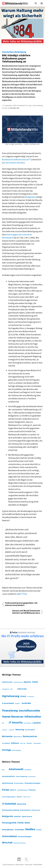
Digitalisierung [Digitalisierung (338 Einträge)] (11, 696)
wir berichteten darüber (13, 163)
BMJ (20, 594)
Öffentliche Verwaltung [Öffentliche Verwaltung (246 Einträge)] (20, 843)
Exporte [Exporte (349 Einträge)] (13, 790)
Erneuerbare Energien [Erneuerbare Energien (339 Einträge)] (32, 783)
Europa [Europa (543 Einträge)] (6, 790)
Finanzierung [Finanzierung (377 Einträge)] (10, 711)
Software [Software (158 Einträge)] (15, 743)
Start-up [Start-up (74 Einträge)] (22, 743)
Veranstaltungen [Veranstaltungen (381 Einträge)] (25, 837)
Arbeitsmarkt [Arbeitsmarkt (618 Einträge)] (16, 769)
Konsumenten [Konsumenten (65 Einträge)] (28, 723)
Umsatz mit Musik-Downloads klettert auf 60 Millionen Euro (26, 612)
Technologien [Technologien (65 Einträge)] (37, 743)
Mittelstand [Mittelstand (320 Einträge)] (36, 810)
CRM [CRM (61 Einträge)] (12, 689)
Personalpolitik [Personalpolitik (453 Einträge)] (9, 823)
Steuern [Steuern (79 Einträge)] (29, 743)
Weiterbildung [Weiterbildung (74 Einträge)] (16, 750)
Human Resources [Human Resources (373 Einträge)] (13, 717)
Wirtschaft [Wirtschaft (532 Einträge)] (7, 843)
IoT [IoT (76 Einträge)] (3, 723)
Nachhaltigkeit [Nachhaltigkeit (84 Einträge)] (30, 730)
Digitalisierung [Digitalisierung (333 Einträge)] (7, 783)
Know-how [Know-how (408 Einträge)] (22, 804)
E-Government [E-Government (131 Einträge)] (8, 703)
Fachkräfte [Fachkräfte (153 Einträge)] (26, 703)
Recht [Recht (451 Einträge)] (27, 823)
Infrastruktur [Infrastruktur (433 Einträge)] (33, 717)
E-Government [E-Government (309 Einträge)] (19, 783)
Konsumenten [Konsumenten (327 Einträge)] (25, 810)
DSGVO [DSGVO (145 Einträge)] (23, 696)
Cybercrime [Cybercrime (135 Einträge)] (22, 689)
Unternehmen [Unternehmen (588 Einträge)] (10, 836)
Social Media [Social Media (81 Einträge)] (6, 743)
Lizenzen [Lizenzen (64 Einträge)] (5, 730)
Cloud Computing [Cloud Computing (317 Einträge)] (22, 777)
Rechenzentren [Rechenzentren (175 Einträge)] (30, 736)
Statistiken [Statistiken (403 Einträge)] (19, 830)
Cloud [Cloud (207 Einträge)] (35, 682)
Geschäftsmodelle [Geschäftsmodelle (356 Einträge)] (29, 711)
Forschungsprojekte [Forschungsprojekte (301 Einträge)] (9, 797)
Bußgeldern (31, 197)
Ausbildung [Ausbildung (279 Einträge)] (28, 770)
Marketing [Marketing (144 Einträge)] (20, 730)
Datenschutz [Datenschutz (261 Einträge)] (32, 777)
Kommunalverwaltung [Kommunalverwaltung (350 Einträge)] (11, 810)
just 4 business (9, 865)
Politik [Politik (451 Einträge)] (21, 823)
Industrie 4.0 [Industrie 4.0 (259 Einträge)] (27, 797)
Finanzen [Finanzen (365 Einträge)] (32, 790)
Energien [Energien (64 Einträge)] (17, 704)
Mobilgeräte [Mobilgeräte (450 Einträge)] (8, 816)
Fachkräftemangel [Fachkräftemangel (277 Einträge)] (22, 790)
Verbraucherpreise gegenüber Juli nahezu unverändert (21, 604)
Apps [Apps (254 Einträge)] (3, 770)
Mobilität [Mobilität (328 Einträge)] (18, 817)
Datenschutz (20, 865)
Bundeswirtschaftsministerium (16, 160)
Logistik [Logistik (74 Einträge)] (11, 730)
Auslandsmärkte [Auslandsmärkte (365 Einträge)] (8, 776)
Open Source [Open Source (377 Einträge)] (27, 816)
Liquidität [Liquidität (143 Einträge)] (37, 723)
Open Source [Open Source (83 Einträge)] (18, 737)
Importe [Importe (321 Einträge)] (19, 797)
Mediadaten (38, 865)
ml (25, 594)
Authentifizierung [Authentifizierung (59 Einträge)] (18, 682)
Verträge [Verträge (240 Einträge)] (7, 750)
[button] (36, 3)
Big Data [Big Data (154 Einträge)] (27, 682)
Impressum (29, 865)
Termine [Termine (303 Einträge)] (39, 830)
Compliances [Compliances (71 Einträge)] (6, 689)
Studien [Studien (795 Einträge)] (30, 829)
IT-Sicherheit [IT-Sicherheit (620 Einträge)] (9, 804)
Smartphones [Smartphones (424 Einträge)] (8, 830)
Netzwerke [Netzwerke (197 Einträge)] (7, 736)
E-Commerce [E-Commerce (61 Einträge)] (31, 697)
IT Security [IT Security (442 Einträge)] (16, 723)
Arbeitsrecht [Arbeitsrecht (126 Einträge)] (7, 682)
